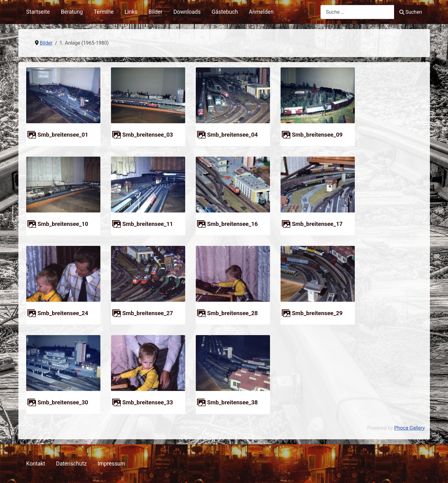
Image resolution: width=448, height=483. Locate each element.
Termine (104, 12)
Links (131, 12)
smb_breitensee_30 (63, 402)
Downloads (187, 12)
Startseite (38, 12)
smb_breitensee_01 (63, 135)
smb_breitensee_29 (317, 313)
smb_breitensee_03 (148, 135)
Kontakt (36, 464)
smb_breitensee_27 (148, 313)
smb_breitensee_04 (232, 135)
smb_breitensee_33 (148, 402)
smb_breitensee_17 (317, 224)
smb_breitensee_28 (232, 313)
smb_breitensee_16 (232, 224)
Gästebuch (225, 12)
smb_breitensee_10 (63, 224)
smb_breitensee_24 (63, 313)
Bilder (155, 12)
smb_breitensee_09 (317, 135)
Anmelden (261, 12)
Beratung (72, 12)
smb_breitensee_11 (148, 224)
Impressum (111, 464)
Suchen (411, 12)
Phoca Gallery (409, 428)
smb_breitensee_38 (232, 402)
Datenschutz (71, 464)
